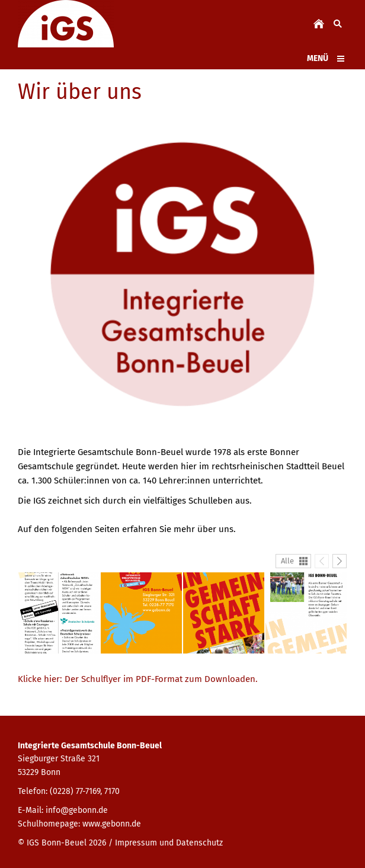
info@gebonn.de (77, 810)
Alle (287, 561)
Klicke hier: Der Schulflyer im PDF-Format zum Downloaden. (138, 679)
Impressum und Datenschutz (169, 843)
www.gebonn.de (112, 824)
